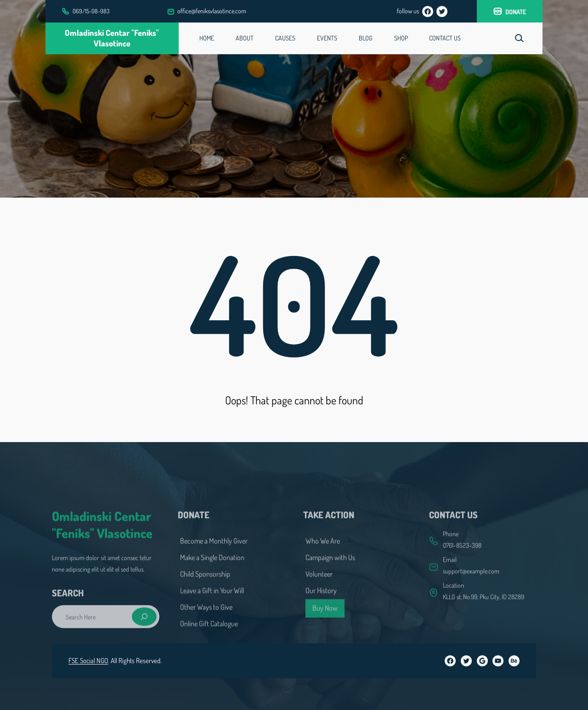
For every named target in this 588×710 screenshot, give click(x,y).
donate (516, 12)
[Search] (144, 647)
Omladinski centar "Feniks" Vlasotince (112, 38)
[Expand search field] (519, 38)
